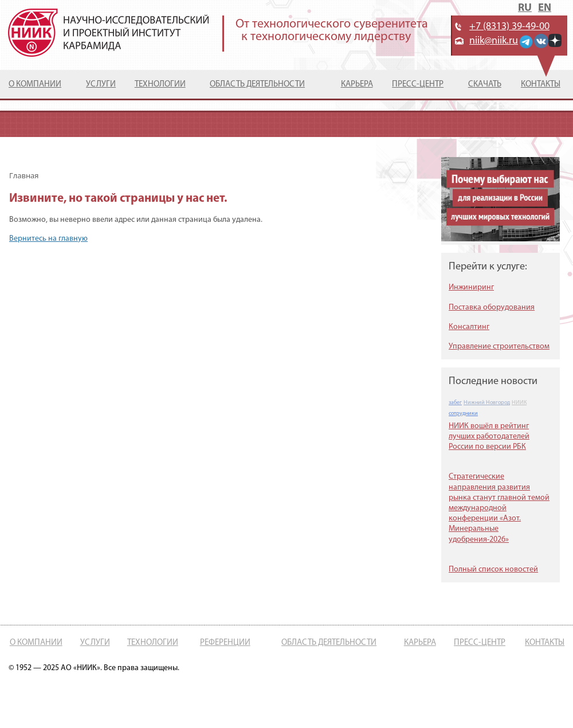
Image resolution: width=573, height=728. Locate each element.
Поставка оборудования (492, 308)
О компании (35, 85)
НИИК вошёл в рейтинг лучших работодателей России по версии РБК (489, 437)
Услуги (101, 85)
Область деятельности (257, 85)
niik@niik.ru (494, 41)
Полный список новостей (493, 570)
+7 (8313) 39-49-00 (509, 27)
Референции (225, 643)
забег (455, 403)
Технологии (160, 85)
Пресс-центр (418, 85)
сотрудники (463, 414)
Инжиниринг (471, 287)
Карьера (357, 85)
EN (545, 8)
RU (525, 8)
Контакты (541, 85)
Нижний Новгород (487, 403)
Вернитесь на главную (48, 239)
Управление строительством (499, 347)
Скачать (485, 85)
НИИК (519, 403)
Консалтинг (469, 327)
